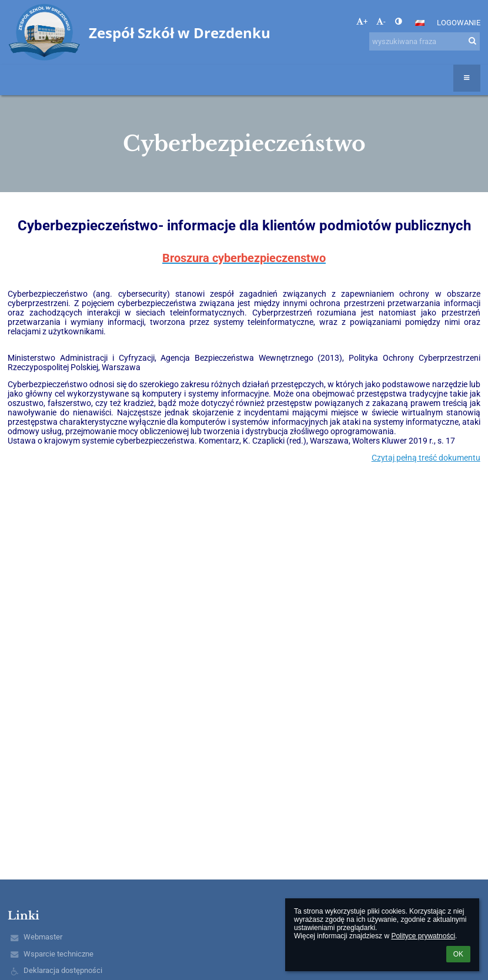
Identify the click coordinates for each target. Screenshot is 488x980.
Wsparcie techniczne (59, 954)
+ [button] (362, 21)
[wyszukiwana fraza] (425, 41)
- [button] (381, 21)
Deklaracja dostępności (63, 970)
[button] (420, 23)
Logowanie (459, 23)
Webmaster (43, 937)
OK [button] (458, 954)
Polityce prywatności (423, 936)
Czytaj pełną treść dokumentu (426, 458)
